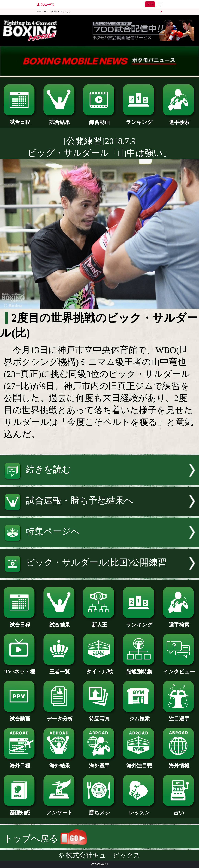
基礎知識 (20, 810)
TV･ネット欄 (20, 669)
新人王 (99, 622)
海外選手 (99, 763)
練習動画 (99, 120)
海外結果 (60, 763)
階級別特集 (139, 669)
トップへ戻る (45, 839)
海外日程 (20, 763)
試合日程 (20, 120)
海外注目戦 (139, 763)
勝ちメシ (99, 810)
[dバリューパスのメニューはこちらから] (160, 5)
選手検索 (179, 120)
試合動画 (20, 716)
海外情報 (179, 763)
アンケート (60, 810)
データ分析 (60, 716)
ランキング (139, 120)
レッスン (139, 810)
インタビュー (179, 669)
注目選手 (179, 716)
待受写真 (99, 716)
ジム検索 (139, 716)
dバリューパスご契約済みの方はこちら (54, 12)
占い (179, 810)
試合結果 (60, 120)
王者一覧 (60, 669)
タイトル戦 (99, 669)
